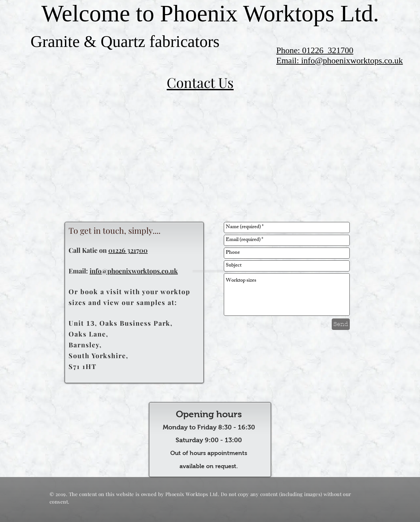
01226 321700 (128, 250)
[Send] (341, 324)
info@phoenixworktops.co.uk (134, 271)
